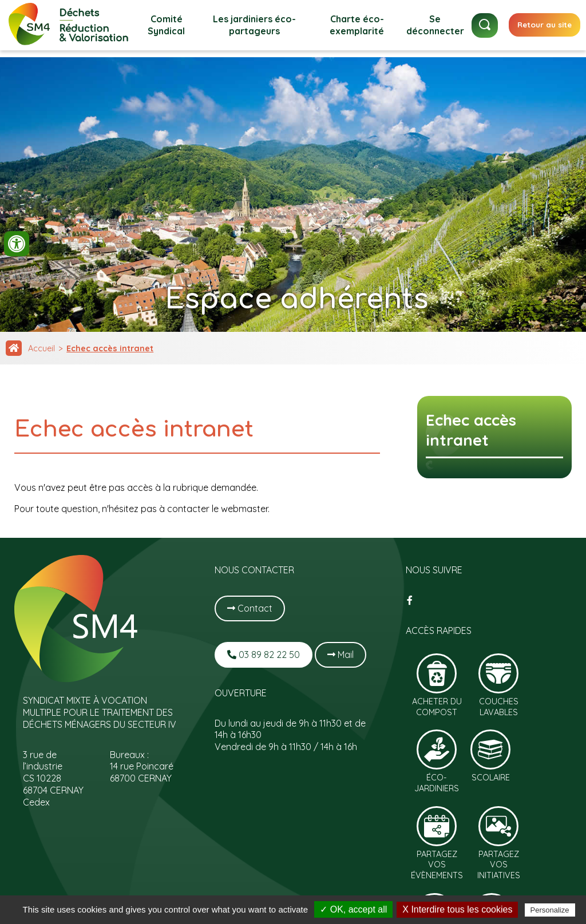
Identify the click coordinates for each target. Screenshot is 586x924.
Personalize (550, 910)
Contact (250, 608)
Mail (340, 655)
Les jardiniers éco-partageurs (254, 25)
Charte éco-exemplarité (357, 25)
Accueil (41, 348)
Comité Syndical (166, 25)
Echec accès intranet (110, 348)
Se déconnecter (435, 25)
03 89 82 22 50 (264, 655)
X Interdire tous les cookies (457, 909)
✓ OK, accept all (353, 909)
